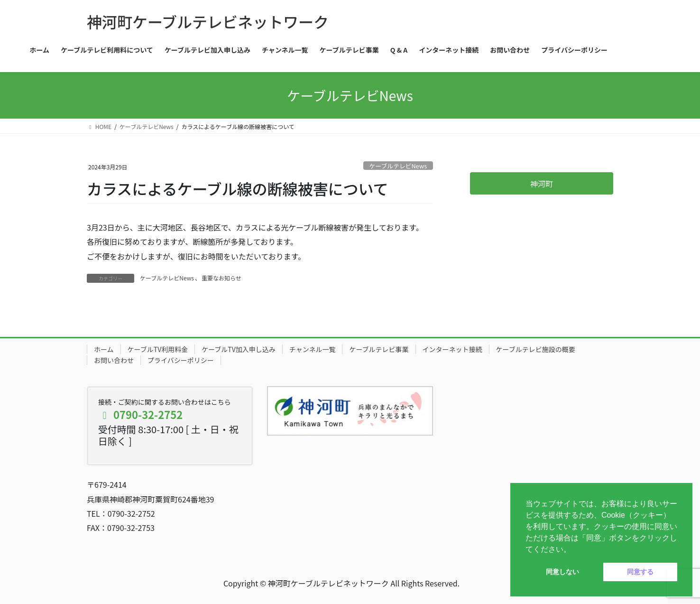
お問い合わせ (114, 360)
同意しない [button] (562, 572)
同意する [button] (640, 572)
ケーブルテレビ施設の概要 (536, 349)
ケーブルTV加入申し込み (239, 349)
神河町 (542, 184)
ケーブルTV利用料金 (158, 349)
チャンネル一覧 (313, 349)
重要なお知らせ (221, 278)
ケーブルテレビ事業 (379, 349)
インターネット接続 (452, 349)
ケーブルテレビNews (398, 166)
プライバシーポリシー (181, 360)
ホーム (104, 349)
